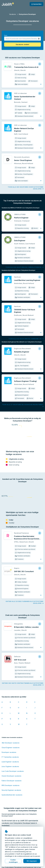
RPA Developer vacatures (11, 756)
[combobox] (22, 39)
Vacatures (13, 14)
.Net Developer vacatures (11, 713)
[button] (39, 39)
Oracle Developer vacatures (11, 747)
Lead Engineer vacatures (10, 732)
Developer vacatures (9, 723)
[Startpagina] (8, 4)
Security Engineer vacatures (11, 761)
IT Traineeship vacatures (10, 728)
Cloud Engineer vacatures (11, 718)
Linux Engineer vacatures (10, 737)
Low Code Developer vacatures (13, 742)
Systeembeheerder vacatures (12, 765)
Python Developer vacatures (12, 751)
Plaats (6, 35)
